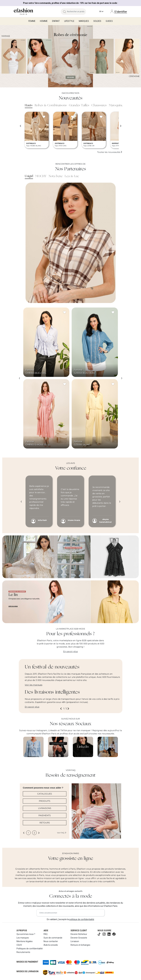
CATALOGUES (45, 794)
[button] (62, 709)
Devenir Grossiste (79, 938)
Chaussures (99, 105)
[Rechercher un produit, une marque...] (76, 12)
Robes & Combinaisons (51, 105)
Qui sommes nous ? (26, 934)
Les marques (23, 938)
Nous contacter (51, 941)
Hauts (29, 105)
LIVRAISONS (45, 808)
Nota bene (56, 176)
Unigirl (29, 176)
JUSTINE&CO (31, 143)
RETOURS (45, 823)
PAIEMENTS (45, 815)
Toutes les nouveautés (110, 152)
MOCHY (41, 176)
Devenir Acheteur (79, 934)
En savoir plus (70, 651)
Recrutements (23, 952)
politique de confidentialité (82, 919)
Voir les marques (34, 685)
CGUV (19, 945)
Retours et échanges (80, 945)
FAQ (45, 934)
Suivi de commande (53, 938)
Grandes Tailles (79, 105)
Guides (109, 21)
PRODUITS (45, 801)
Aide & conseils (51, 945)
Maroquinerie (118, 105)
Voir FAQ (62, 833)
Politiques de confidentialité (30, 949)
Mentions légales (25, 941)
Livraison (75, 941)
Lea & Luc (72, 176)
